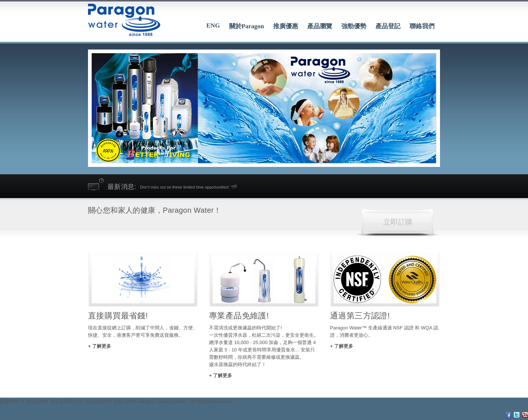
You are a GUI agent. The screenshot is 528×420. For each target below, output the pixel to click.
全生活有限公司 (66, 401)
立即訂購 (398, 222)
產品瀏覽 (320, 26)
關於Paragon (247, 26)
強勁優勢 (354, 26)
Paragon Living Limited (161, 401)
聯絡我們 (422, 26)
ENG (213, 25)
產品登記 (388, 26)
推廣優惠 (286, 26)
